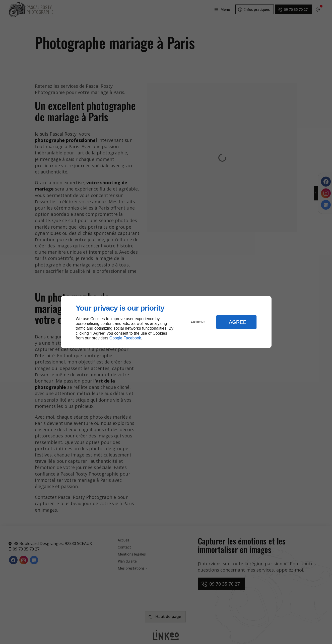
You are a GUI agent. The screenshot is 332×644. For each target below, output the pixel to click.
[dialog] (166, 322)
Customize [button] (198, 322)
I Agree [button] (236, 322)
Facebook (132, 338)
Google (116, 338)
